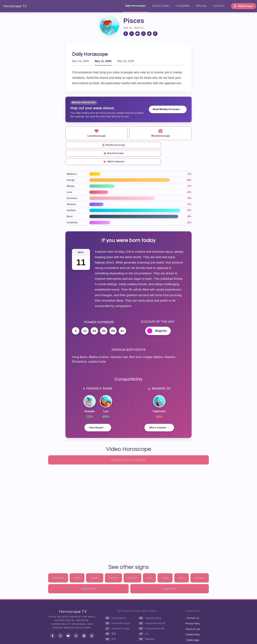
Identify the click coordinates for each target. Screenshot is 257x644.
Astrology (201, 6)
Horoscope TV (15, 6)
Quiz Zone (219, 6)
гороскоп (146, 623)
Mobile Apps (244, 6)
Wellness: (72, 157)
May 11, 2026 (103, 61)
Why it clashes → (159, 411)
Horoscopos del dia (152, 607)
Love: (70, 175)
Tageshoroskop (150, 602)
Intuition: (72, 188)
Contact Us (193, 602)
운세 (110, 623)
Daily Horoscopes (135, 6)
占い (144, 617)
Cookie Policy (193, 618)
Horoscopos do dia (152, 612)
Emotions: (72, 181)
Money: (71, 169)
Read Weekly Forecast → (168, 109)
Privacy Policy (193, 607)
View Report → (98, 411)
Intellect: (71, 194)
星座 (110, 617)
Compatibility (183, 6)
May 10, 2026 (81, 61)
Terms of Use (193, 613)
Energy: (71, 163)
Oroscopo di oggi (117, 612)
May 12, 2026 (126, 61)
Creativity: (72, 206)
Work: (70, 200)
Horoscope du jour (118, 607)
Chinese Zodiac (161, 6)
